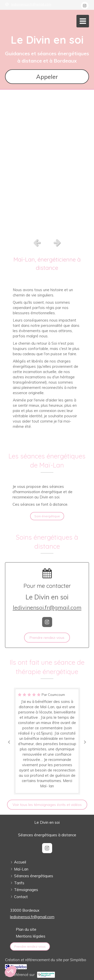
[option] (47, 163)
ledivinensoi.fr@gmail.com (47, 607)
